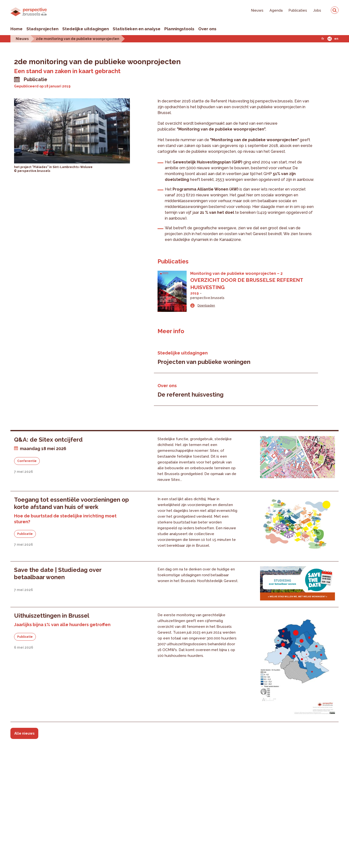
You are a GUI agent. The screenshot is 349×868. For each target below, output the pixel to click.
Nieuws (257, 10)
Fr (323, 39)
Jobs (317, 10)
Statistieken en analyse (137, 29)
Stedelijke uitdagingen (86, 29)
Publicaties (298, 10)
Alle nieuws (24, 733)
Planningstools (179, 29)
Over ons (207, 29)
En (336, 39)
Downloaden (206, 306)
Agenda (276, 10)
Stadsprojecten (42, 29)
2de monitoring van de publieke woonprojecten (78, 39)
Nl (330, 39)
